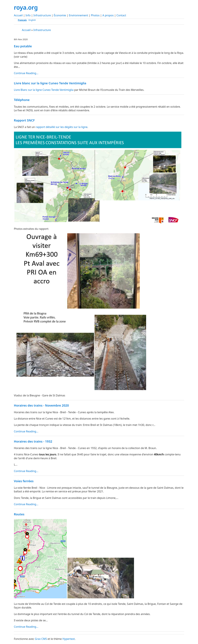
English (32, 20)
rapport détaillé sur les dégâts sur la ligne (62, 127)
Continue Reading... (26, 73)
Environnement (78, 15)
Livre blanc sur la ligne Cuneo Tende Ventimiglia (50, 83)
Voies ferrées (24, 481)
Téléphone (22, 100)
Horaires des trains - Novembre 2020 (41, 405)
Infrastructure (42, 15)
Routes (19, 514)
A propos (108, 15)
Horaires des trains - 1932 (33, 441)
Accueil (18, 15)
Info (28, 15)
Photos (95, 15)
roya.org (26, 7)
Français (22, 20)
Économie (60, 15)
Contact (121, 15)
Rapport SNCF (24, 120)
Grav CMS (41, 639)
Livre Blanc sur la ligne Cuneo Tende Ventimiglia (44, 90)
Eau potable (23, 46)
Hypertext (68, 639)
